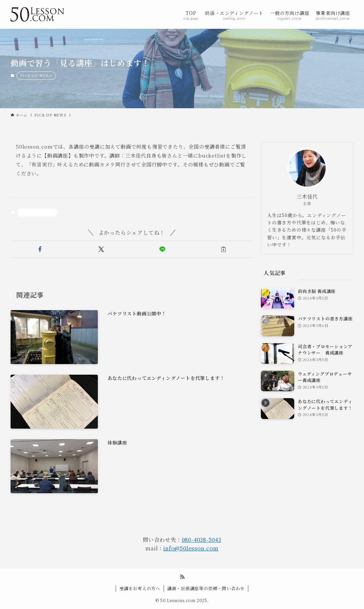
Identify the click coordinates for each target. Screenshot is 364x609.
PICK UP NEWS (36, 75)
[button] (40, 249)
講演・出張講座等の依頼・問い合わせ (206, 588)
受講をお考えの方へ (140, 588)
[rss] (182, 577)
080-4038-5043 (202, 540)
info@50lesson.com (191, 548)
